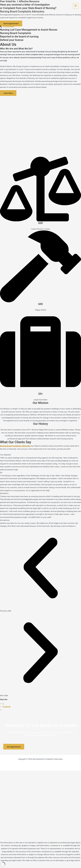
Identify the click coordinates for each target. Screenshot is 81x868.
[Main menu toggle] (76, 6)
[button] (40, 570)
